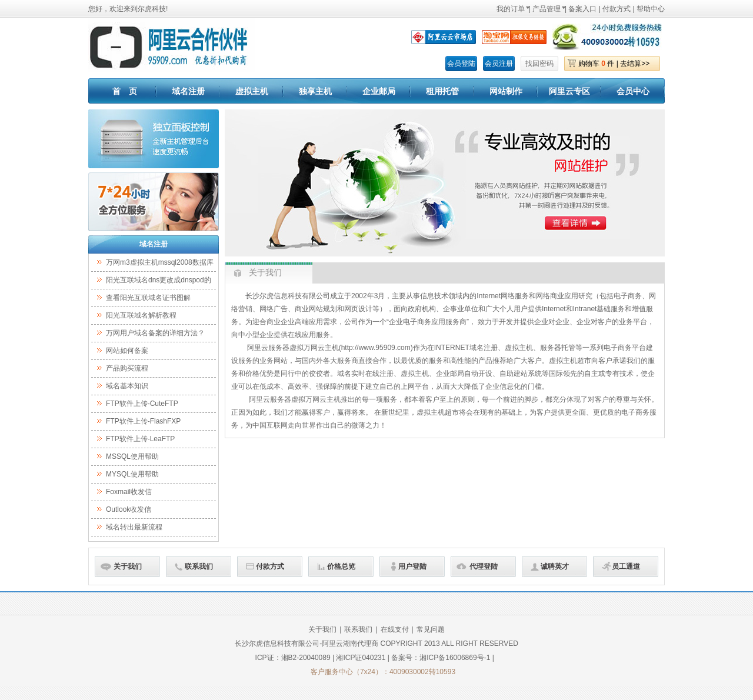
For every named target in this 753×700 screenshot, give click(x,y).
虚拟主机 (252, 91)
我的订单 (511, 9)
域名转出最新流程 (134, 527)
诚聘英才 (555, 566)
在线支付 (395, 629)
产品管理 (547, 9)
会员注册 (499, 64)
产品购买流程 (127, 368)
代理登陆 (484, 566)
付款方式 (617, 9)
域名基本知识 (127, 386)
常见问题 (431, 629)
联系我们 (199, 566)
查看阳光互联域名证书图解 (148, 298)
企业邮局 (379, 91)
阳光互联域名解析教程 (141, 315)
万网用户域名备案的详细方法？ (155, 333)
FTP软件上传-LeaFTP (140, 439)
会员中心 (633, 91)
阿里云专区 (569, 91)
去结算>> (635, 64)
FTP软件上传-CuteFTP (142, 404)
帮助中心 (651, 9)
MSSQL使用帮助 (132, 456)
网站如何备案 (127, 351)
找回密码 (539, 64)
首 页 (125, 91)
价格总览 (341, 566)
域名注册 (188, 91)
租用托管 (442, 91)
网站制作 (506, 91)
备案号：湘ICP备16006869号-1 (441, 658)
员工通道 (626, 566)
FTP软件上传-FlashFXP (143, 421)
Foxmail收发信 (129, 492)
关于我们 (128, 566)
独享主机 (315, 91)
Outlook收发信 (129, 509)
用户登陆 (412, 566)
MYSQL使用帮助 (132, 474)
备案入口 (582, 9)
